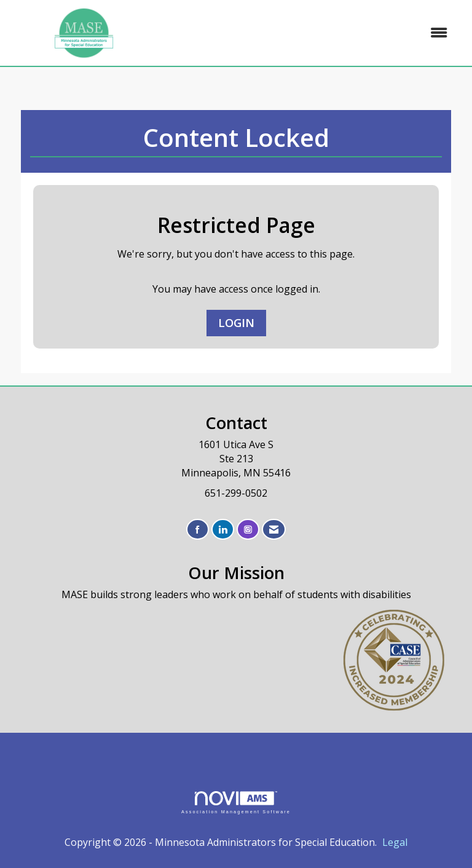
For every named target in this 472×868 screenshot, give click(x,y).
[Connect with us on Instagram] (248, 530)
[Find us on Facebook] (198, 530)
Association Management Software (236, 803)
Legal (395, 842)
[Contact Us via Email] (274, 530)
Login (236, 322)
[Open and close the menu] (309, 33)
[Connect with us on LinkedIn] (223, 530)
